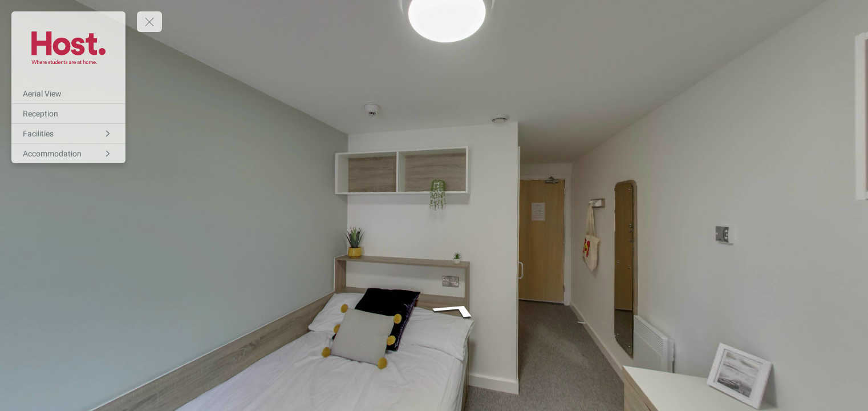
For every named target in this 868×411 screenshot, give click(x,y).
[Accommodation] (68, 154)
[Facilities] (68, 134)
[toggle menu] (149, 22)
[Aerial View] (68, 94)
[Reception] (68, 114)
